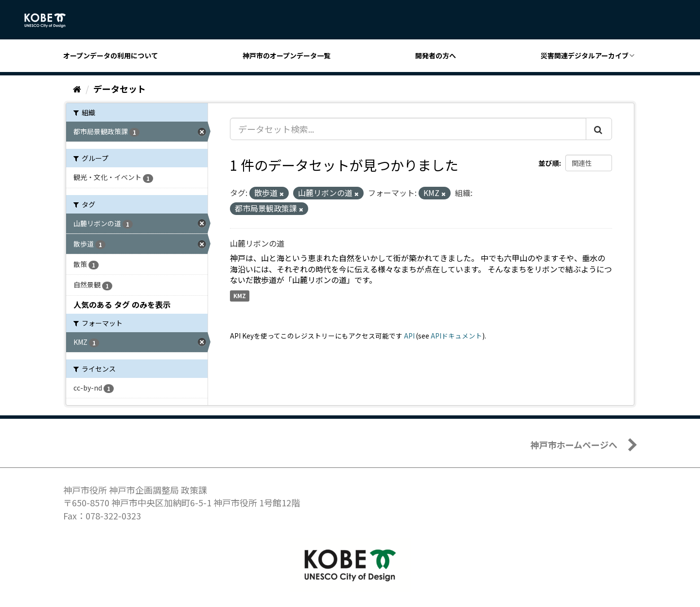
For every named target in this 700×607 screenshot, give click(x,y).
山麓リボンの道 (257, 243)
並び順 (549, 163)
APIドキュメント (456, 336)
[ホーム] (77, 89)
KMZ (240, 295)
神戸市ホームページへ (574, 445)
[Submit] (599, 129)
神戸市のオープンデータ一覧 (287, 55)
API (409, 336)
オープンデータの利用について (111, 55)
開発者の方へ (436, 55)
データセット (120, 89)
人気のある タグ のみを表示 (122, 304)
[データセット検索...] (408, 129)
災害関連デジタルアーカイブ (585, 55)
